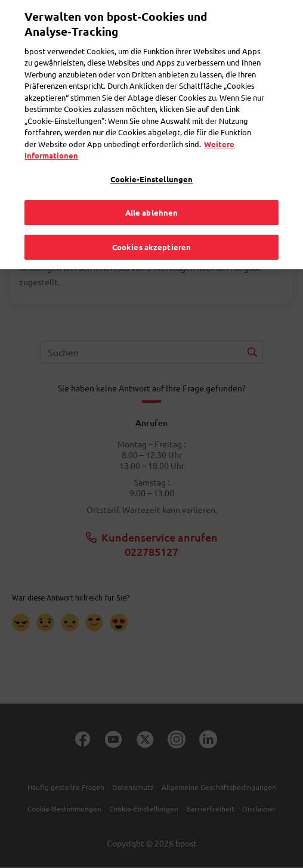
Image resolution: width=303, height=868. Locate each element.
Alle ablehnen (152, 200)
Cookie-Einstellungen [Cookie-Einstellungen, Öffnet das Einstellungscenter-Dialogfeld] (152, 167)
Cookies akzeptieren (151, 235)
